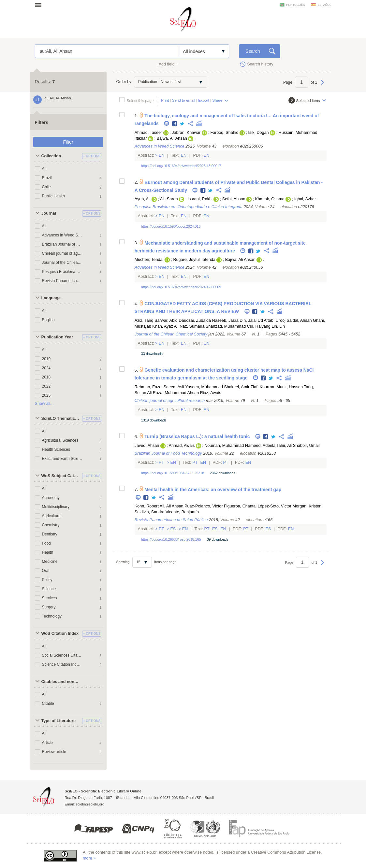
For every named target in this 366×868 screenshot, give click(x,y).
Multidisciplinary (56, 507)
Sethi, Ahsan (234, 199)
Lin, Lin (278, 326)
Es (173, 529)
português (295, 5)
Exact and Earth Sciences (62, 459)
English (48, 320)
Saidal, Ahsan (299, 320)
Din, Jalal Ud (251, 320)
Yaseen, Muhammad (204, 387)
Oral (46, 571)
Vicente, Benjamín (182, 512)
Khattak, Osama (270, 199)
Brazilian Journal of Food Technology (62, 244)
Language (51, 298)
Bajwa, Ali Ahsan (172, 138)
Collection (51, 156)
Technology (52, 616)
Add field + (168, 64)
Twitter (182, 124)
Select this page (140, 100)
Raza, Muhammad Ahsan (176, 393)
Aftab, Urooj (275, 320)
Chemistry (51, 525)
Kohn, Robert (147, 506)
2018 (46, 377)
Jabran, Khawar (186, 133)
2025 (46, 395)
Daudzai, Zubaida (195, 320)
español (324, 5)
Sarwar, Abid (166, 320)
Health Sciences (56, 449)
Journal (49, 213)
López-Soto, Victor (275, 506)
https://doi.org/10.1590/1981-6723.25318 (173, 473)
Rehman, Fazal (148, 387)
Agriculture (51, 516)
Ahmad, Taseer (148, 133)
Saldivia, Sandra (150, 512)
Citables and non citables (61, 682)
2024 (46, 368)
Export (204, 100)
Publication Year (57, 337)
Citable (48, 704)
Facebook (175, 124)
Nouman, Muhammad (224, 446)
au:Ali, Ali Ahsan (107, 51)
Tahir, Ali (284, 446)
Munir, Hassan (290, 387)
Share (217, 100)
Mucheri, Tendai (149, 260)
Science (49, 589)
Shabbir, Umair (307, 446)
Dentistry (50, 534)
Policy (47, 580)
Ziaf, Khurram (263, 387)
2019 (46, 359)
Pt (161, 462)
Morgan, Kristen (307, 506)
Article (47, 743)
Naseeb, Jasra (225, 320)
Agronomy (51, 498)
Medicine (50, 562)
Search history (260, 64)
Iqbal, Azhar (305, 199)
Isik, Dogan (259, 133)
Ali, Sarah (169, 199)
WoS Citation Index (60, 633)
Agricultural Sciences (60, 440)
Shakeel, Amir (237, 387)
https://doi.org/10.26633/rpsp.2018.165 (171, 539)
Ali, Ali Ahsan (172, 506)
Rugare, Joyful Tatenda (194, 260)
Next (322, 85)
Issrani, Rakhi (200, 199)
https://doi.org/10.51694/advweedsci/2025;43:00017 (181, 166)
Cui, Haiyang (259, 326)
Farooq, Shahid (224, 133)
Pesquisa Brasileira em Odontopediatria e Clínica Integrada (62, 272)
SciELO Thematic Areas (61, 419)
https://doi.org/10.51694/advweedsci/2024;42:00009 (181, 287)
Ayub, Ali (143, 199)
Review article (54, 752)
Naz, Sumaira (192, 326)
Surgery (49, 607)
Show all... (44, 404)
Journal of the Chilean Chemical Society (62, 263)
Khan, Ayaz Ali (165, 326)
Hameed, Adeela (260, 446)
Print (165, 100)
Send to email (184, 100)
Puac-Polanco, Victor (204, 506)
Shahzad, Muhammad (226, 326)
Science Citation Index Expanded (62, 664)
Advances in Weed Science (62, 235)
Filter (68, 142)
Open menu (40, 5)
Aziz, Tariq (144, 320)
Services (50, 598)
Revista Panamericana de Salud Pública (62, 281)
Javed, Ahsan (147, 446)
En (162, 155)
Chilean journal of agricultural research (62, 253)
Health (48, 552)
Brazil (47, 178)
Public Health (54, 196)
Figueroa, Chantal (240, 506)
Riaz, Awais (211, 393)
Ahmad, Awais (182, 446)
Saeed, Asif (174, 387)
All (44, 169)
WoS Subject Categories (61, 476)
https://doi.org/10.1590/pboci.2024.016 (171, 226)
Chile (46, 187)
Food (46, 543)
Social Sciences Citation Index (62, 655)
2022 (46, 386)
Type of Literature (59, 721)
